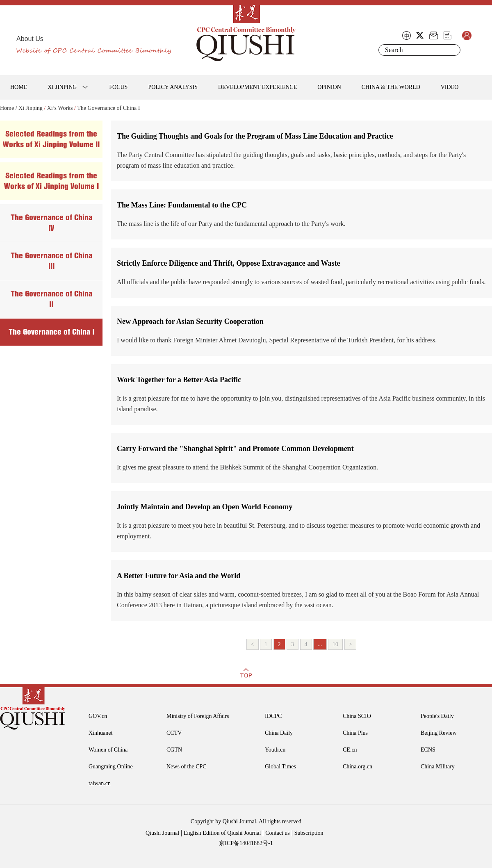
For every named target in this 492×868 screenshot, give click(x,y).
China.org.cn (358, 767)
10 (335, 644)
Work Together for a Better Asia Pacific (179, 380)
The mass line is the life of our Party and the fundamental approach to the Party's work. (231, 224)
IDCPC (273, 716)
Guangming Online (111, 767)
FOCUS (118, 87)
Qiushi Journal (162, 833)
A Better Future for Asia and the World (179, 576)
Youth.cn (275, 750)
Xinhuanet (100, 733)
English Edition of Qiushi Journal (222, 833)
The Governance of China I (108, 108)
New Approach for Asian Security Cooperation (190, 321)
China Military (438, 767)
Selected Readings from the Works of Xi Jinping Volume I (51, 181)
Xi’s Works (60, 108)
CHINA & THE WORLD (391, 87)
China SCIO (357, 716)
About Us (30, 39)
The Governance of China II (51, 299)
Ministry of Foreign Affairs (198, 716)
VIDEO (450, 87)
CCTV (174, 733)
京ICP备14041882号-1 (246, 843)
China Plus (355, 733)
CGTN (174, 750)
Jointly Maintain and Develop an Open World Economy (205, 507)
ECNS (428, 750)
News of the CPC (187, 767)
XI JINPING (62, 87)
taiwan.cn (100, 783)
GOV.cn (98, 716)
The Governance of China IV (51, 223)
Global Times (280, 767)
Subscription (309, 833)
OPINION (329, 87)
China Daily (279, 733)
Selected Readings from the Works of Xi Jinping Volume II (51, 139)
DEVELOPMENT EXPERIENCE (257, 87)
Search (453, 50)
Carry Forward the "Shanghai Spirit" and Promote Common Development (235, 449)
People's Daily (437, 716)
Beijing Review (439, 733)
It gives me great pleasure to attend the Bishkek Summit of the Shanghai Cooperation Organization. (247, 467)
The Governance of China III (51, 261)
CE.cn (350, 750)
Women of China (108, 750)
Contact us (278, 833)
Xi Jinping (31, 108)
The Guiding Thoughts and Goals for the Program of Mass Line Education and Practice (255, 136)
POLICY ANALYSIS (173, 87)
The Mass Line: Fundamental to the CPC (182, 205)
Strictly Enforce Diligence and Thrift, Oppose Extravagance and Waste (229, 263)
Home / (9, 108)
